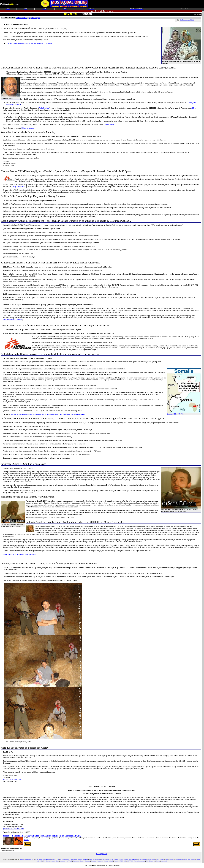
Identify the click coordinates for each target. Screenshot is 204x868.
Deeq (58, 861)
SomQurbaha (47, 859)
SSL (125, 861)
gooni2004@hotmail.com (12, 780)
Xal (189, 859)
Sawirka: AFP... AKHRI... (184, 413)
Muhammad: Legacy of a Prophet (28, 18)
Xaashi (116, 861)
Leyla (111, 859)
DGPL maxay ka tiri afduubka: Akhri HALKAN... (19, 554)
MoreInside (164, 861)
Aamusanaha (74, 859)
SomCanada (151, 859)
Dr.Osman (66, 859)
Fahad (48, 861)
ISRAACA (130, 861)
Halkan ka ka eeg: (28, 128)
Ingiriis (80, 859)
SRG (53, 859)
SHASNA (172, 859)
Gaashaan (76, 861)
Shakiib (22, 859)
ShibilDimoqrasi (151, 861)
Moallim (145, 859)
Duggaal (86, 859)
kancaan (62, 861)
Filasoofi (82, 861)
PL (41, 861)
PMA (122, 859)
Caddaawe (117, 859)
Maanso (53, 861)
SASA (91, 859)
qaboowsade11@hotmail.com (13, 829)
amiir (38, 861)
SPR (61, 859)
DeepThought (105, 859)
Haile (166, 859)
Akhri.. (26, 840)
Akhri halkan (109, 125)
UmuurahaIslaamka (139, 861)
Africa (126, 859)
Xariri (186, 859)
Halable (198, 859)
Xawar (193, 859)
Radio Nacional (44, 108)
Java (36, 859)
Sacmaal (88, 861)
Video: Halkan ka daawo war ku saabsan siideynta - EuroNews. (30, 43)
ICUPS (121, 861)
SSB (44, 861)
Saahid (41, 859)
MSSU (158, 859)
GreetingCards (133, 859)
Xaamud (106, 861)
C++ (33, 859)
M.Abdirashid (179, 859)
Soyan (140, 859)
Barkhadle (28, 859)
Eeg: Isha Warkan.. (20, 187)
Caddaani (94, 861)
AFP (193, 108)
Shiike (162, 859)
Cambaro (100, 861)
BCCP (57, 859)
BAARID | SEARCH (102, 854)
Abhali (111, 861)
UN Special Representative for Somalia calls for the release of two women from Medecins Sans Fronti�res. (48, 414)
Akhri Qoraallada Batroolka (13, 320)
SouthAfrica (97, 859)
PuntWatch (69, 861)
